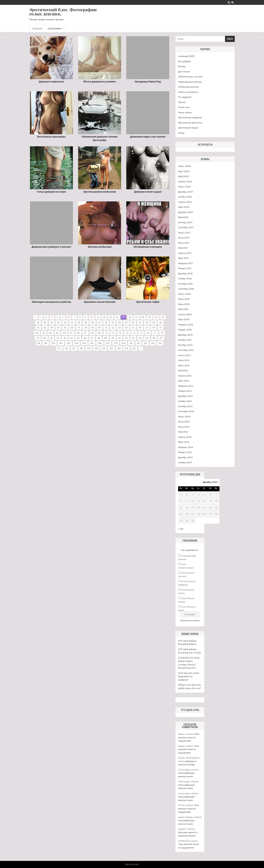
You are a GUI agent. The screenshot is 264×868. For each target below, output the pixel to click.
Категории (54, 29)
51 (106, 328)
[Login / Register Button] (232, 2)
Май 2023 (183, 176)
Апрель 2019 (185, 202)
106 (100, 343)
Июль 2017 (184, 238)
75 (141, 333)
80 (45, 338)
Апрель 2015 (185, 376)
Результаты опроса (190, 620)
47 (79, 328)
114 (160, 343)
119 (89, 348)
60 (37, 333)
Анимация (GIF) (186, 56)
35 (126, 322)
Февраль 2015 (186, 386)
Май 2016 (183, 309)
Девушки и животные (51, 82)
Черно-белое (185, 112)
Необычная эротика (188, 87)
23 (45, 322)
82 (58, 338)
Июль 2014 (184, 422)
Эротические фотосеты (190, 123)
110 (131, 343)
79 (38, 338)
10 (92, 317)
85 (78, 338)
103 (76, 343)
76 (148, 333)
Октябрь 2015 (185, 345)
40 (161, 322)
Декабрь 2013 (185, 457)
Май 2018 (183, 217)
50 (100, 328)
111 (138, 343)
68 (92, 333)
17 (137, 317)
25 (58, 322)
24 (52, 322)
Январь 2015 (185, 391)
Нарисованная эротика (190, 82)
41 (38, 328)
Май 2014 (183, 432)
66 (78, 333)
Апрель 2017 (185, 253)
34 (120, 322)
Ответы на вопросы (188, 92)
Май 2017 (183, 248)
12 (104, 317)
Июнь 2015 (184, 366)
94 (140, 338)
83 (65, 338)
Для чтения (184, 72)
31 (99, 322)
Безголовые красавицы (51, 137)
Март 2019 (184, 207)
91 (120, 338)
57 (147, 328)
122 (111, 348)
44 (58, 328)
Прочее (182, 102)
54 (126, 328)
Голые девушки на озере (52, 192)
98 (39, 343)
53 (120, 328)
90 (113, 338)
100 (53, 343)
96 (154, 338)
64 (64, 333)
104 (84, 343)
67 (85, 333)
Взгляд (182, 66)
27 (72, 322)
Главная (37, 29)
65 (71, 333)
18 (143, 317)
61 (44, 333)
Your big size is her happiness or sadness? (189, 676)
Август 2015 (184, 355)
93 (133, 338)
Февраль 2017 (186, 263)
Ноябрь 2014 (185, 401)
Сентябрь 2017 (186, 227)
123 (119, 348)
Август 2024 (184, 166)
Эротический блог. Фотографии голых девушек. (63, 12)
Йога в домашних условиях (100, 82)
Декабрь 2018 (185, 212)
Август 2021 (184, 187)
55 (133, 328)
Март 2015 (184, 381)
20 (156, 317)
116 (67, 348)
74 (134, 333)
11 (98, 317)
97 (161, 338)
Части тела (184, 107)
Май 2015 (183, 371)
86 (85, 338)
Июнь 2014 (184, 427)
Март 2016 (184, 319)
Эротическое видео (188, 128)
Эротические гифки (148, 302)
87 (92, 338)
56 (140, 328)
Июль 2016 (184, 299)
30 (93, 322)
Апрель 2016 (185, 314)
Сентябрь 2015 (186, 350)
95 (147, 338)
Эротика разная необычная (100, 192)
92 (126, 338)
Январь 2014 (185, 452)
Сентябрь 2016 (186, 289)
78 (162, 333)
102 (69, 343)
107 (108, 343)
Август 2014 (184, 417)
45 (65, 328)
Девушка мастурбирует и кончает (51, 247)
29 (86, 322)
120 (96, 348)
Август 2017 (184, 233)
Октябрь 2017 (185, 222)
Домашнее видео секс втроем (148, 137)
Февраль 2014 (186, 447)
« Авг (181, 529)
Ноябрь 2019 (185, 197)
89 (106, 338)
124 (127, 348)
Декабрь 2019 (185, 192)
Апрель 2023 (185, 182)
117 (74, 348)
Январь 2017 (185, 268)
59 (160, 328)
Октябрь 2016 (185, 284)
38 (147, 322)
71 (113, 333)
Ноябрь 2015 (185, 340)
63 (57, 333)
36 (133, 322)
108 (116, 343)
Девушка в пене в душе (148, 192)
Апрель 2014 (185, 437)
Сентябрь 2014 (186, 411)
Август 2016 (184, 294)
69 (99, 333)
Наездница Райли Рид (148, 82)
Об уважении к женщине (148, 247)
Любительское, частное (190, 77)
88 (99, 338)
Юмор (181, 133)
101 (61, 343)
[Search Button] (229, 2)
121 (104, 348)
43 (52, 328)
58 (154, 328)
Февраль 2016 (186, 325)
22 (38, 322)
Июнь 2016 (184, 304)
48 (86, 328)
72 (120, 333)
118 (81, 348)
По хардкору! (185, 97)
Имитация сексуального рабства (52, 302)
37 (140, 322)
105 (92, 343)
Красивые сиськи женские (100, 302)
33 (113, 322)
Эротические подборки (190, 118)
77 (155, 333)
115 (59, 348)
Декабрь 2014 (185, 396)
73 (127, 333)
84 (72, 338)
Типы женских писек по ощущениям (189, 737)
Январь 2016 (185, 330)
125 (134, 348)
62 (50, 333)
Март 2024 (184, 171)
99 (46, 343)
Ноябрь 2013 (185, 462)
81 (51, 338)
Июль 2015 (184, 360)
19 (150, 317)
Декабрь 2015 (185, 335)
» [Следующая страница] (141, 348)
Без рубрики (184, 61)
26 (65, 322)
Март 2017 (184, 258)
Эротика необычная (100, 247)
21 (163, 317)
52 (113, 328)
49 (93, 328)
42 (45, 328)
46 (72, 328)
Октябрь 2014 (185, 406)
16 (130, 317)
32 (106, 322)
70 (107, 333)
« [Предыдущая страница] (36, 317)
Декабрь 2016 (185, 274)
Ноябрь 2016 (185, 279)
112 (146, 343)
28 (79, 322)
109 (124, 343)
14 (117, 317)
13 (111, 317)
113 (153, 343)
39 (154, 322)
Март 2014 (184, 442)
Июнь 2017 (184, 243)
